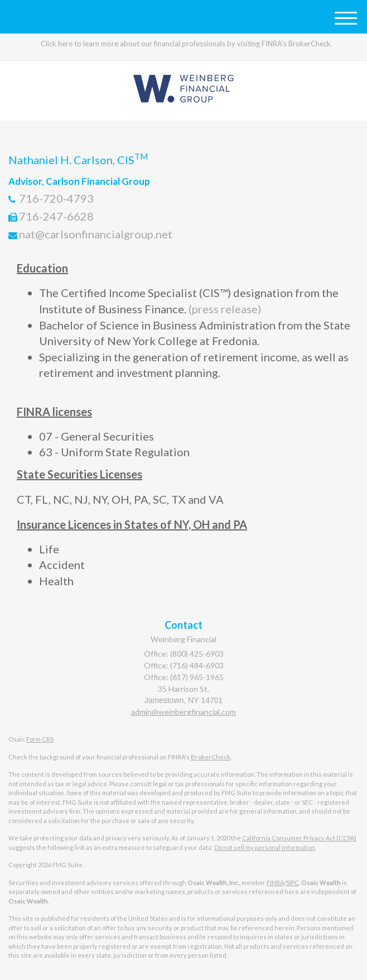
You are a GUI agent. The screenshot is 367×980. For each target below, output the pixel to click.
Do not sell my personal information (265, 847)
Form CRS (40, 739)
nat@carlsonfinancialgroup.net (96, 234)
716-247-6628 (56, 216)
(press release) (224, 309)
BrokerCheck (211, 757)
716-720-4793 (56, 198)
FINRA (275, 883)
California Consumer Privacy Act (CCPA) (299, 838)
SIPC (293, 883)
